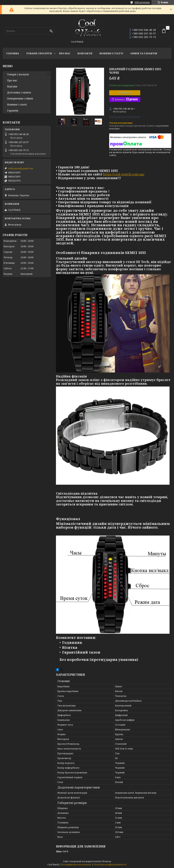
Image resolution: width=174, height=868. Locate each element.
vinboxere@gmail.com (21, 168)
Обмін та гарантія (144, 53)
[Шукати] (51, 31)
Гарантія (13, 111)
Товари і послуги (39, 53)
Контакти (85, 53)
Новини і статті (111, 53)
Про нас (65, 53)
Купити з (126, 100)
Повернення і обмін (20, 99)
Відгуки (12, 86)
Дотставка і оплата (19, 93)
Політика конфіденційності (110, 865)
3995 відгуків (142, 2)
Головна (13, 53)
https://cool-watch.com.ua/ (124, 174)
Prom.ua (107, 861)
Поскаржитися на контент (76, 865)
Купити (126, 93)
